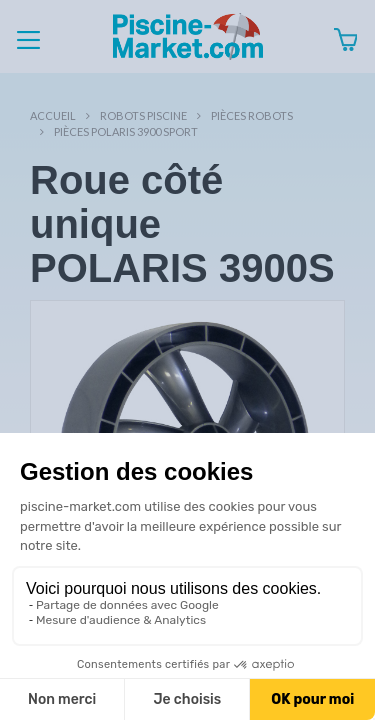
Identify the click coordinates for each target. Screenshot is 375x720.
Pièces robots (252, 115)
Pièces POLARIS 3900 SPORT (126, 131)
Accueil (53, 115)
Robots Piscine (143, 115)
